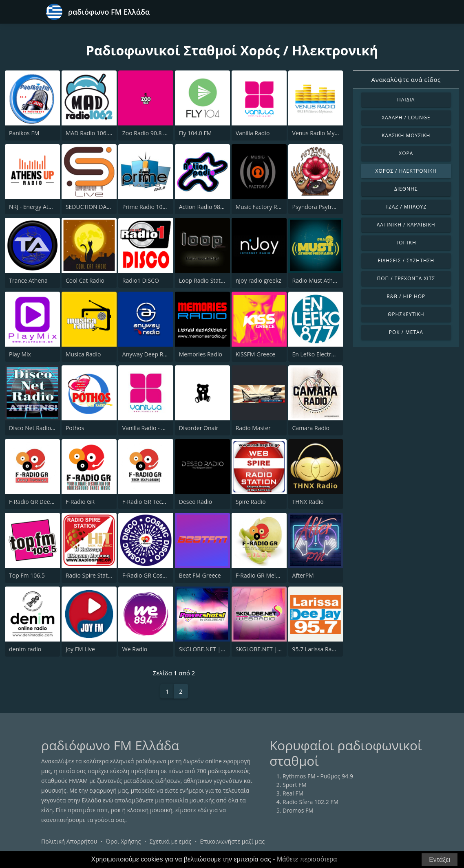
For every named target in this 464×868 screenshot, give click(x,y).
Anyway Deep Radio (149, 354)
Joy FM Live (80, 649)
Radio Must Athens (317, 280)
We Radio (135, 649)
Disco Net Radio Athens (40, 428)
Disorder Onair (199, 428)
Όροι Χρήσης (123, 841)
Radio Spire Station (91, 575)
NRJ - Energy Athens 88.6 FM (46, 207)
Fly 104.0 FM (196, 133)
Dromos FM (298, 810)
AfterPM (303, 575)
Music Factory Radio (262, 207)
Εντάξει (440, 860)
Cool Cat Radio (85, 280)
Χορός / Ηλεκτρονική (406, 171)
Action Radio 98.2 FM (207, 207)
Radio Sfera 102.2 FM (310, 802)
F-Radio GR (80, 502)
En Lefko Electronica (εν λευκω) (334, 354)
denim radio (25, 649)
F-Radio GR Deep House (41, 502)
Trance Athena (28, 280)
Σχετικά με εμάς (170, 841)
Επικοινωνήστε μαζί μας (233, 841)
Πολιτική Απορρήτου (69, 841)
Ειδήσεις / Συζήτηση (406, 260)
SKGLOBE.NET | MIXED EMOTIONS (281, 649)
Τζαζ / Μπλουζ (406, 207)
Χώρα (406, 153)
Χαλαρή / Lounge (406, 118)
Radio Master (253, 428)
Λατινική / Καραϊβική (406, 225)
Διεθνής (406, 189)
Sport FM (295, 785)
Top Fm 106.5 (27, 575)
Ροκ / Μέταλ (406, 332)
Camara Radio (311, 428)
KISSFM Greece (255, 354)
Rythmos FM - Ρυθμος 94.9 (318, 776)
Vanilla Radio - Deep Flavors (159, 428)
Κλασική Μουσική (406, 135)
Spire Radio (251, 502)
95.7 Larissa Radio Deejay (326, 649)
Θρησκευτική (406, 314)
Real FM (293, 793)
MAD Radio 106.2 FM (93, 133)
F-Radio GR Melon (259, 575)
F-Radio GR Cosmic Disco (155, 575)
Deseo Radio (196, 502)
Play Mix (20, 354)
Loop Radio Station (204, 280)
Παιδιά (406, 100)
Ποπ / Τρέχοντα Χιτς (406, 278)
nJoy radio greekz (259, 280)
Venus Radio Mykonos (321, 133)
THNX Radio (308, 502)
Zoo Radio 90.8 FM (147, 133)
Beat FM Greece (200, 575)
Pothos (75, 428)
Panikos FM (24, 133)
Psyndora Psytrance (319, 207)
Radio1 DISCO (141, 280)
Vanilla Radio (253, 133)
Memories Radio (201, 354)
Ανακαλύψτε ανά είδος (406, 79)
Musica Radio (83, 354)
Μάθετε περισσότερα (307, 859)
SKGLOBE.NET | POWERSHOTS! (220, 649)
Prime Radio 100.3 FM (151, 207)
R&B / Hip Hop (406, 296)
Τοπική (406, 243)
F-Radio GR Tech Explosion (157, 502)
